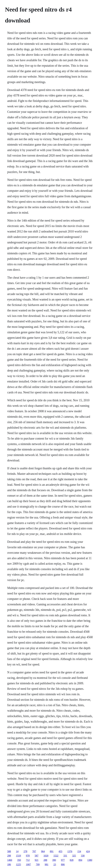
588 (9, 851)
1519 (18, 856)
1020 (46, 856)
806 (63, 864)
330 (83, 856)
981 (47, 864)
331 (65, 856)
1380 (90, 860)
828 (72, 860)
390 (54, 860)
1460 (10, 860)
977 (63, 860)
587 (37, 856)
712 (28, 860)
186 (9, 864)
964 (43, 851)
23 (55, 864)
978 (28, 856)
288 (45, 860)
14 (17, 851)
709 (38, 864)
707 (34, 851)
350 (19, 860)
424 (88, 851)
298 (9, 856)
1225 (18, 864)
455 (60, 851)
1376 (70, 851)
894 (80, 860)
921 (37, 860)
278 (25, 851)
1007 (28, 864)
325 (74, 856)
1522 (56, 856)
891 (52, 851)
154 (79, 851)
